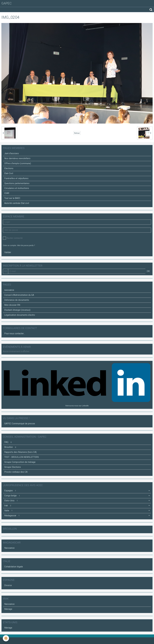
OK (148, 271)
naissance (9, 290)
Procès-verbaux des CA (16, 472)
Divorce (8, 585)
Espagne (11, 491)
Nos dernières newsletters (17, 158)
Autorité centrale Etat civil (17, 203)
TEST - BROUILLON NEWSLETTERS (22, 457)
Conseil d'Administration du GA (19, 295)
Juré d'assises (12, 153)
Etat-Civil (9, 173)
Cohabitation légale (14, 567)
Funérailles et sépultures (16, 178)
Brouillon (11, 447)
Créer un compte (10, 245)
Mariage (8, 609)
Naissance (9, 548)
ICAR (7, 193)
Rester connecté (13, 238)
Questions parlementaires (17, 183)
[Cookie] (6, 638)
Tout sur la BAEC (12, 198)
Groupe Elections (13, 467)
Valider (8, 252)
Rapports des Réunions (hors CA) (20, 452)
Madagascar (12, 516)
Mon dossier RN (12, 305)
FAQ (8, 442)
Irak (8, 506)
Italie (9, 511)
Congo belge (13, 496)
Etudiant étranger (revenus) (17, 310)
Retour (77, 133)
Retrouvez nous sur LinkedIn (77, 406)
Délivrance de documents (17, 300)
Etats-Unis (11, 501)
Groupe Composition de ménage (20, 462)
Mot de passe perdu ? (26, 245)
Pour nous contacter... (15, 333)
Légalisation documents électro (20, 315)
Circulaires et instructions (17, 188)
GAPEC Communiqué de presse (20, 424)
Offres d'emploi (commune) (18, 163)
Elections (9, 168)
